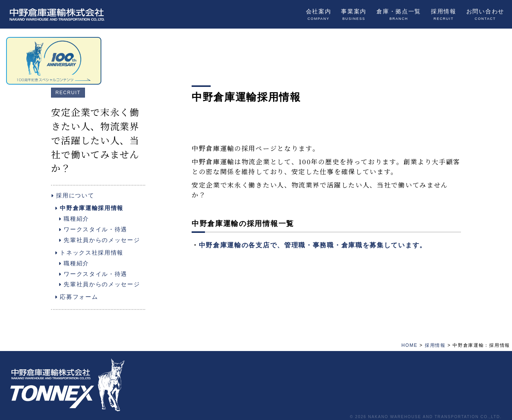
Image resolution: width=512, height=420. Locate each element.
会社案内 (319, 14)
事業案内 (354, 14)
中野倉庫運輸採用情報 (89, 208)
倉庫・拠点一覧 (399, 14)
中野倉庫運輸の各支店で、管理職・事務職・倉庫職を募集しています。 (313, 245)
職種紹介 (74, 219)
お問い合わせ (485, 14)
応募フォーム (76, 297)
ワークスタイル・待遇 (93, 229)
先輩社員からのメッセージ (99, 240)
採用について (73, 195)
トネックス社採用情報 (89, 252)
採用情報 (444, 14)
